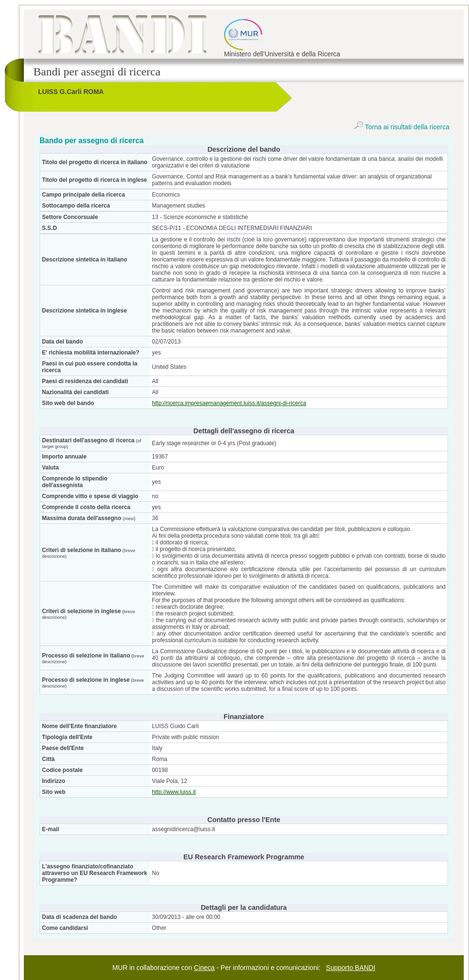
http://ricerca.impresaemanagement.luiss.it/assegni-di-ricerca (229, 403)
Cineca (204, 968)
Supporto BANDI (351, 968)
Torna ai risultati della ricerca (402, 127)
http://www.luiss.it (174, 792)
